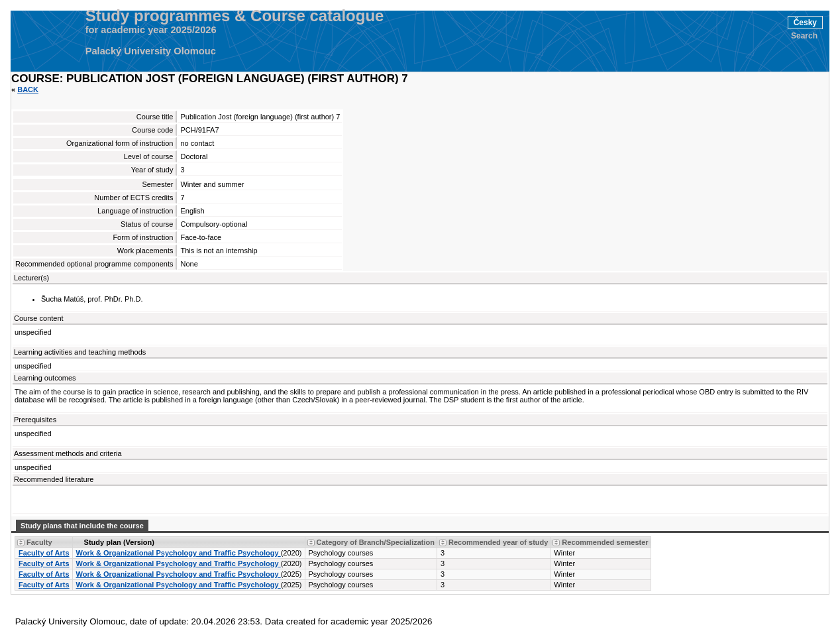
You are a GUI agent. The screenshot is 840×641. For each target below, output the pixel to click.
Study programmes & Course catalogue (235, 16)
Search (804, 36)
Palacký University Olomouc (151, 51)
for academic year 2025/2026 (151, 30)
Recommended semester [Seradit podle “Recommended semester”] (605, 542)
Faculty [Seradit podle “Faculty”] (39, 542)
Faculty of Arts (44, 553)
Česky (805, 23)
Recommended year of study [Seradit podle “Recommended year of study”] (498, 542)
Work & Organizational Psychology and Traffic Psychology (179, 553)
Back (28, 89)
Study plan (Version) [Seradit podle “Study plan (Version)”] (119, 542)
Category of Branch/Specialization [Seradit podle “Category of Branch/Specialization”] (376, 542)
